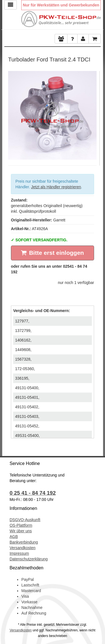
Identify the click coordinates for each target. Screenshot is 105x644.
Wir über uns (21, 531)
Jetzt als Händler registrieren (56, 187)
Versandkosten (23, 548)
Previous (12, 114)
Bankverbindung (24, 542)
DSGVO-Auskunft (25, 520)
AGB (14, 537)
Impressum (19, 553)
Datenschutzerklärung (29, 559)
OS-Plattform (21, 525)
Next (92, 114)
